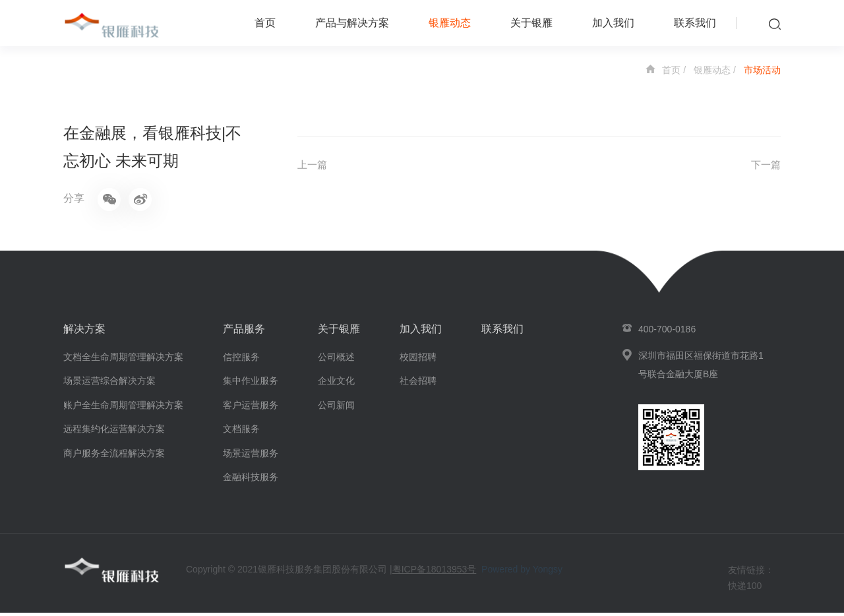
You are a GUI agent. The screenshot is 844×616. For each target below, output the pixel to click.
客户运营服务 (251, 408)
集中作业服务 (251, 384)
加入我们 (613, 23)
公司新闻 (336, 408)
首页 (265, 23)
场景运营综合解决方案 (109, 384)
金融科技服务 (251, 480)
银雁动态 (450, 23)
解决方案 (84, 332)
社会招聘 (418, 384)
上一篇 (313, 165)
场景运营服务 (251, 456)
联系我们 (695, 23)
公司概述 (336, 360)
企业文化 (336, 384)
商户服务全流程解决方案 (114, 456)
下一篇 (765, 165)
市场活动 (762, 70)
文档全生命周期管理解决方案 (123, 360)
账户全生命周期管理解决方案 (123, 408)
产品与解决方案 (352, 23)
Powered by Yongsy (522, 573)
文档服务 (241, 432)
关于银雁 (531, 23)
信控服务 (241, 360)
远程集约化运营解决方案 (114, 432)
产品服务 (244, 332)
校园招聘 (418, 360)
